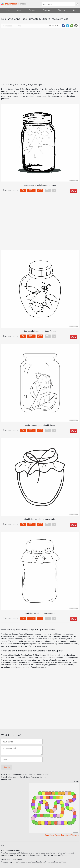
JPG (23, 190)
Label (7, 10)
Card (19, 10)
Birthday (61, 10)
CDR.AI (31, 190)
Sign (74, 10)
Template (46, 10)
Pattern (32, 10)
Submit (7, 767)
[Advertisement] (25, 56)
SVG (40, 190)
